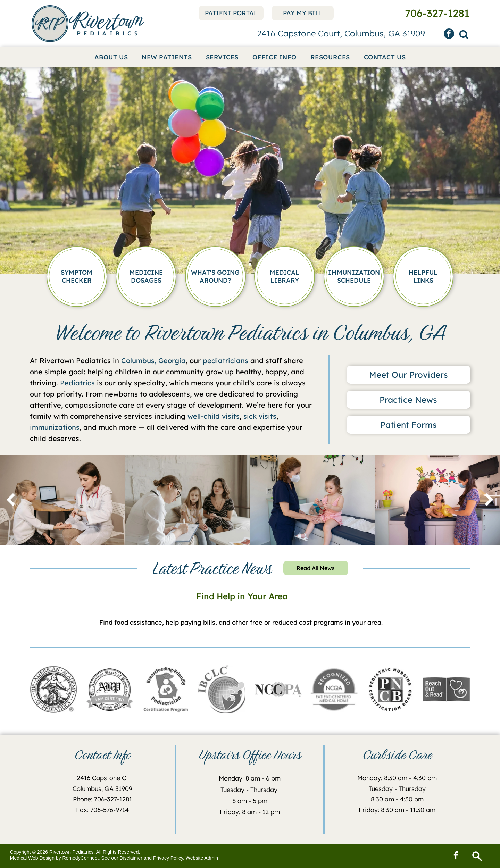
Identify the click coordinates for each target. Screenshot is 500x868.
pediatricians (226, 361)
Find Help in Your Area (242, 596)
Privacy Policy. (169, 858)
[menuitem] (111, 57)
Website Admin (202, 858)
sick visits (260, 416)
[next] (489, 500)
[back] (11, 500)
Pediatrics (77, 383)
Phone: (83, 799)
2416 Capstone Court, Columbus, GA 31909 (341, 33)
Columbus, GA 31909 (102, 789)
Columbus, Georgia (153, 361)
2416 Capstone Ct (103, 778)
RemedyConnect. (81, 858)
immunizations (55, 427)
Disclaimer (131, 858)
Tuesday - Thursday (397, 789)
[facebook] (449, 35)
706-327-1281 (113, 799)
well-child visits (214, 416)
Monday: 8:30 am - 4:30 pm (397, 778)
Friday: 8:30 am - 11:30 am (397, 810)
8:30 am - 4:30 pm (397, 799)
